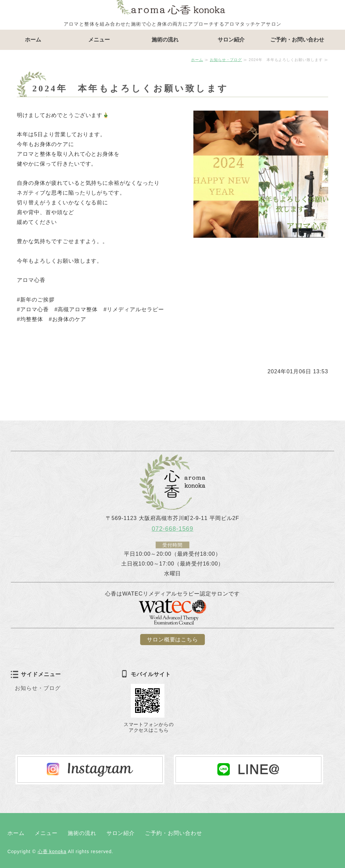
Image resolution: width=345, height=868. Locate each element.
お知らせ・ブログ (226, 60)
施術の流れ (165, 40)
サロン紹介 (231, 40)
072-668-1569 (172, 529)
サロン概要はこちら (173, 640)
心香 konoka (52, 851)
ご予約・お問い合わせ (297, 40)
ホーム (33, 40)
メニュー (99, 40)
